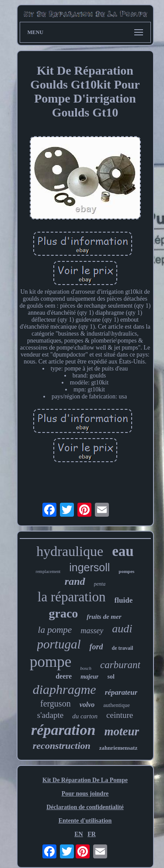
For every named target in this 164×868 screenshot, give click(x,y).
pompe (51, 662)
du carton (85, 716)
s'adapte (50, 715)
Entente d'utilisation (85, 821)
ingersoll (89, 567)
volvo (87, 705)
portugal (59, 644)
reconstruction (62, 746)
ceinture (120, 715)
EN (79, 834)
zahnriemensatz (118, 748)
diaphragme (65, 689)
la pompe (55, 630)
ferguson (56, 703)
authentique (117, 705)
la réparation (72, 597)
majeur (89, 677)
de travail (122, 648)
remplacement (48, 571)
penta (100, 584)
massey (92, 631)
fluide (124, 600)
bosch (86, 668)
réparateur (121, 692)
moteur (122, 731)
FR (92, 834)
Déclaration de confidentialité (85, 807)
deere (64, 676)
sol (111, 677)
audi (122, 629)
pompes (126, 571)
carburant (120, 665)
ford (96, 647)
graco (63, 613)
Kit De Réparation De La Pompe (85, 780)
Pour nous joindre (85, 794)
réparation (63, 730)
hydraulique (70, 551)
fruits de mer (104, 617)
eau (123, 551)
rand (75, 581)
